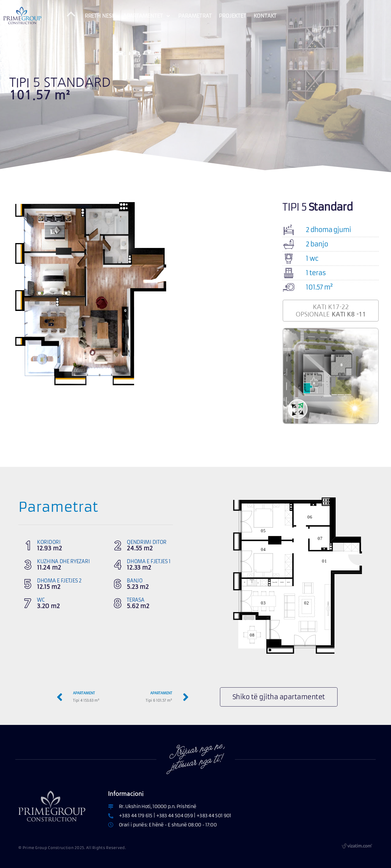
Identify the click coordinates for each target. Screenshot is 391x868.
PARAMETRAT (195, 16)
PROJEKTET (232, 16)
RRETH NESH (100, 16)
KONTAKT (265, 16)
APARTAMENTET (147, 16)
